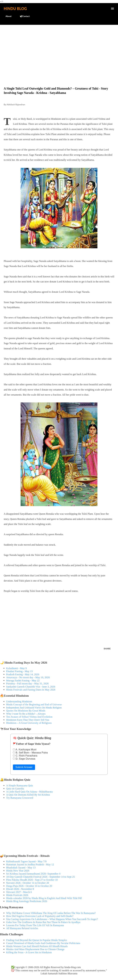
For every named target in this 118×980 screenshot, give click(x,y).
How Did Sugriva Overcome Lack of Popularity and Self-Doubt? (40, 916)
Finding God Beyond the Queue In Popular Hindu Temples (37, 940)
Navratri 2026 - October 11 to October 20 (28, 883)
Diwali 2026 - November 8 (20, 889)
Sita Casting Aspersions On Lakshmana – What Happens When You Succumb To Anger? (52, 919)
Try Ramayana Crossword (20, 798)
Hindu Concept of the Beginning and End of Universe (34, 705)
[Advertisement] (59, 49)
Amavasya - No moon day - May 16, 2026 (28, 677)
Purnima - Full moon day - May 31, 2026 (27, 684)
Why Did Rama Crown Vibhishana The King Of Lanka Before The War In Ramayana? (51, 913)
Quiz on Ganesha (15, 789)
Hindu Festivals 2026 (17, 895)
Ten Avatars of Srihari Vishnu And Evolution (29, 717)
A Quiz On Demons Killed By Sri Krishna (28, 795)
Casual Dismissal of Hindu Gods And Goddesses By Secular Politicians (43, 943)
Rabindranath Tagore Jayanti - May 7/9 (26, 861)
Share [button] (107, 649)
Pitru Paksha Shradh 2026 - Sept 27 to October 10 (32, 880)
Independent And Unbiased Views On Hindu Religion (34, 708)
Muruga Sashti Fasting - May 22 (23, 681)
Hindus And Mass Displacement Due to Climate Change (35, 949)
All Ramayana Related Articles (22, 928)
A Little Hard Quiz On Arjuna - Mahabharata (29, 792)
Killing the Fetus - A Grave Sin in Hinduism (29, 952)
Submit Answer (24, 767)
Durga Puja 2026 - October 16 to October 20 (29, 886)
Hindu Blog (15, 8)
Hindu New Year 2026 (18, 871)
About (7, 16)
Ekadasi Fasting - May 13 (19, 671)
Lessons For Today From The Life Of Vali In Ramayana (35, 925)
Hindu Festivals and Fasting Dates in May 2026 (31, 690)
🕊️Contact (23, 16)
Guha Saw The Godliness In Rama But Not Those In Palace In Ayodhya (43, 922)
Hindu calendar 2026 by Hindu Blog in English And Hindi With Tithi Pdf (44, 898)
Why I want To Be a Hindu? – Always (26, 714)
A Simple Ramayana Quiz (20, 786)
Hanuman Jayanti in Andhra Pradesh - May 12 (30, 865)
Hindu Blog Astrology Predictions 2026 (27, 901)
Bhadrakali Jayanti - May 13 (21, 868)
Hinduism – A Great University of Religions (29, 723)
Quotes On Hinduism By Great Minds (26, 711)
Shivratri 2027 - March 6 (19, 892)
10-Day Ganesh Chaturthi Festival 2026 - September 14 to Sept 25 (40, 877)
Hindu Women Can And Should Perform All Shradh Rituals (37, 946)
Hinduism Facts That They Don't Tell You (28, 720)
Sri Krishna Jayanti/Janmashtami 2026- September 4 (33, 874)
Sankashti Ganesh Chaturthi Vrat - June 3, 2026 (31, 687)
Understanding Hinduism (19, 701)
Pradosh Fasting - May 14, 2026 (23, 674)
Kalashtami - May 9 (16, 668)
